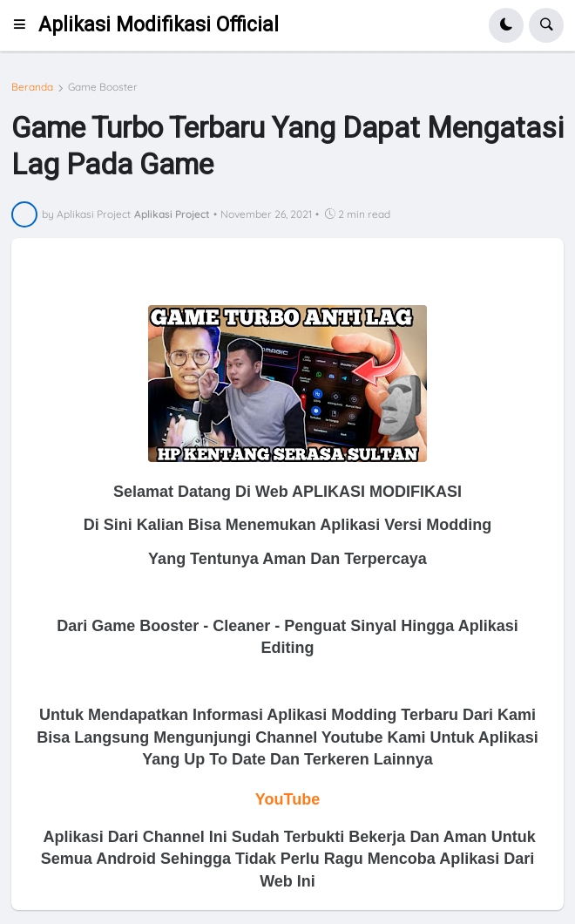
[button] (25, 25)
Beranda (32, 87)
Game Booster (103, 87)
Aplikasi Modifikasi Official (159, 25)
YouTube (287, 799)
